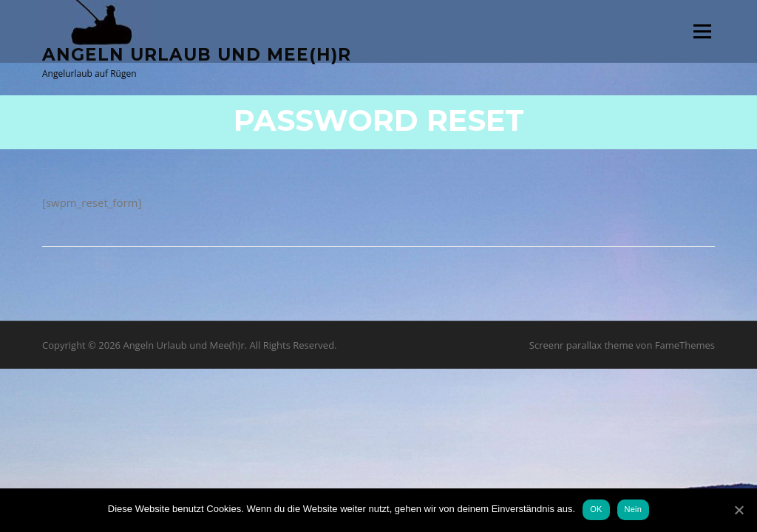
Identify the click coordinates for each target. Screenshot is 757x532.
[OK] (739, 510)
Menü (702, 31)
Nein (634, 509)
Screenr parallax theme (581, 345)
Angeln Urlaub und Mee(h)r (197, 54)
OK (596, 509)
